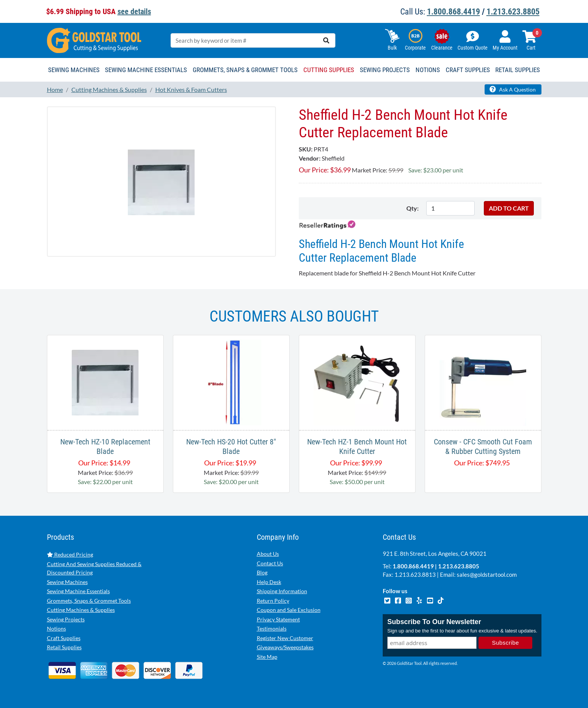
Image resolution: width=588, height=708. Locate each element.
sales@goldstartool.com (487, 574)
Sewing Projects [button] (385, 70)
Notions (56, 628)
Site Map (267, 657)
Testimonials (272, 628)
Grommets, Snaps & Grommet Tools (89, 601)
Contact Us (270, 563)
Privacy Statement (278, 619)
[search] (326, 40)
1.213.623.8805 (513, 12)
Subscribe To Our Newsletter (434, 622)
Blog (262, 572)
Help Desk (269, 582)
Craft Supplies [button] (468, 70)
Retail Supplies (64, 647)
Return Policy (273, 601)
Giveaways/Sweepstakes (285, 647)
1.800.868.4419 (453, 12)
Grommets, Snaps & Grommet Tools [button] (245, 70)
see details (134, 11)
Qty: (412, 208)
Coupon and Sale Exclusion (289, 610)
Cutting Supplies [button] (329, 70)
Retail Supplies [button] (518, 70)
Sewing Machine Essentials (78, 591)
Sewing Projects (66, 619)
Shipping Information (282, 591)
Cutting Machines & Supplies (81, 610)
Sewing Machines (67, 582)
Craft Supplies (64, 638)
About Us (268, 554)
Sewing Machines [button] (74, 70)
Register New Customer (285, 638)
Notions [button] (428, 70)
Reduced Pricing (70, 554)
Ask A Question (513, 89)
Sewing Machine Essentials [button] (146, 70)
